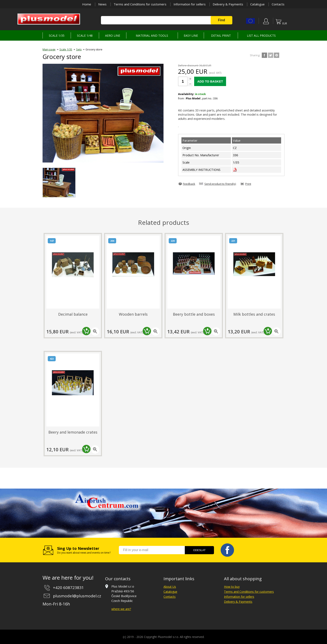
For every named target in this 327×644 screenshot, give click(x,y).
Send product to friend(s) (220, 184)
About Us (170, 587)
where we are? (121, 609)
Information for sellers (190, 4)
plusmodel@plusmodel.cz (77, 596)
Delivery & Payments (228, 4)
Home (87, 4)
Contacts (278, 4)
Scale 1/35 (66, 49)
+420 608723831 (68, 588)
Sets (79, 49)
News (102, 4)
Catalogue (257, 4)
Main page (49, 49)
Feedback (189, 184)
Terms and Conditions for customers (140, 4)
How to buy (232, 587)
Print (248, 184)
